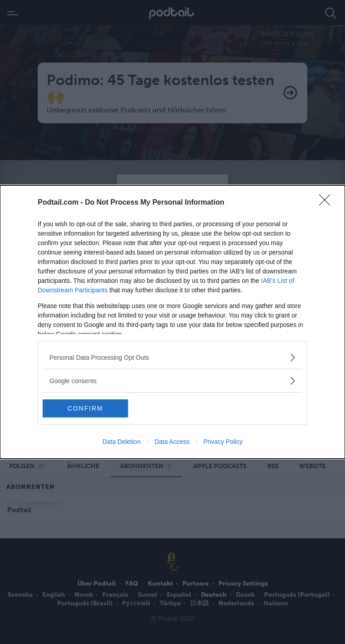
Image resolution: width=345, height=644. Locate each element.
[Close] (327, 203)
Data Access (172, 442)
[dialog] (172, 322)
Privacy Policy (223, 442)
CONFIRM (85, 408)
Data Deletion (122, 442)
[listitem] (172, 357)
